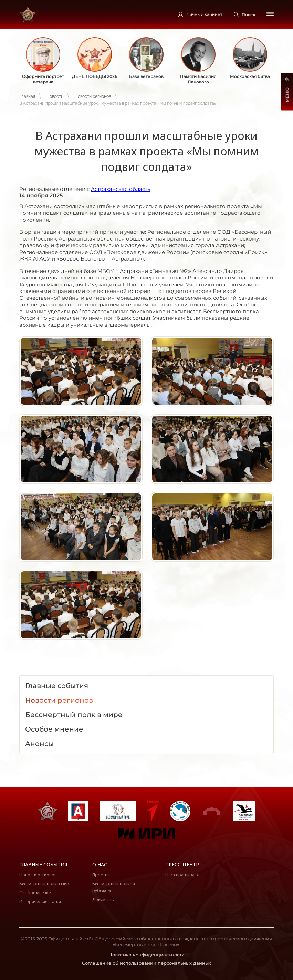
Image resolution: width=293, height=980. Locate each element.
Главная (27, 96)
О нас (100, 864)
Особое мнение (35, 893)
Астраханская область (121, 189)
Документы (103, 900)
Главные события (43, 864)
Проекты (101, 875)
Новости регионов (93, 96)
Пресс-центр (182, 864)
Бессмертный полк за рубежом (114, 887)
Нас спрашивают (182, 875)
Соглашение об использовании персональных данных (146, 963)
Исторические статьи (40, 902)
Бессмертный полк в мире (45, 884)
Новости (55, 96)
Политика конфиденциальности (146, 955)
